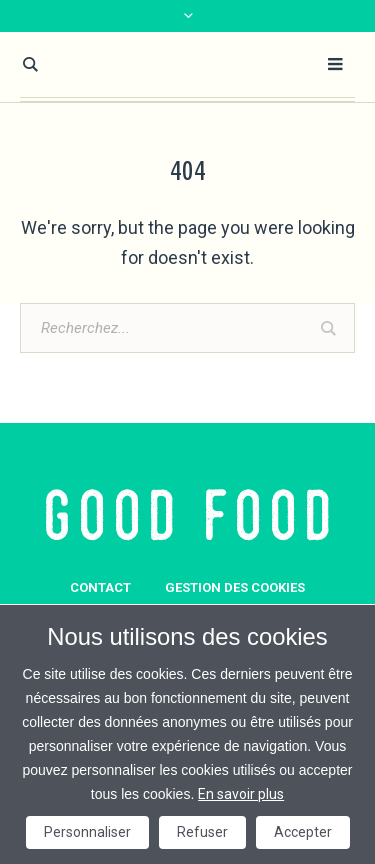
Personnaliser (87, 832)
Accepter (303, 832)
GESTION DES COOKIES (235, 587)
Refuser (202, 832)
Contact (100, 587)
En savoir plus (241, 794)
